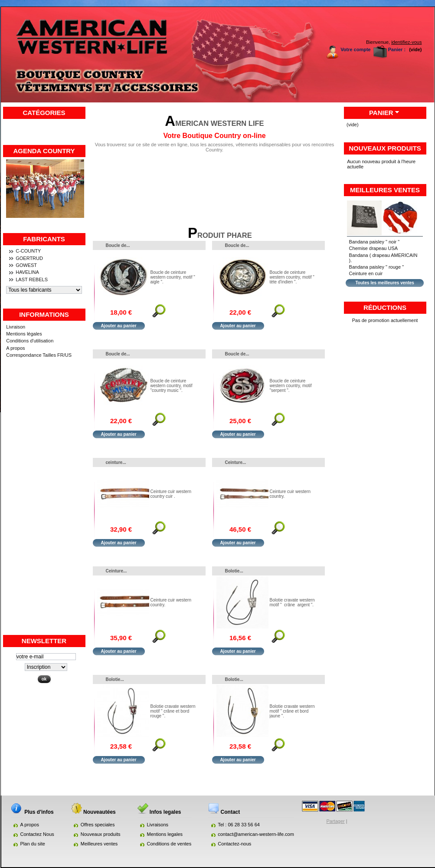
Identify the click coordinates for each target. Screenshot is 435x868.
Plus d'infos (159, 312)
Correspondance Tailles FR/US (39, 355)
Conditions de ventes (169, 844)
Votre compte (355, 49)
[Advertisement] (44, 504)
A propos (15, 348)
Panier (381, 113)
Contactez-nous (234, 844)
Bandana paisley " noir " (374, 242)
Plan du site (33, 844)
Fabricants (44, 239)
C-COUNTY (28, 251)
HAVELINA (27, 272)
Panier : (397, 49)
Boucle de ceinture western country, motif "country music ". (172, 386)
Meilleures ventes (385, 190)
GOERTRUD (29, 258)
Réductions (385, 307)
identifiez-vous (406, 42)
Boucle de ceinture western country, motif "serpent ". (291, 386)
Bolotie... (234, 571)
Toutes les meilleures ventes (384, 283)
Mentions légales (24, 334)
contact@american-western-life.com (256, 834)
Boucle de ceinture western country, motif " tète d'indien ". (292, 277)
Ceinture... (236, 462)
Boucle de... (118, 245)
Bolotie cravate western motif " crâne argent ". (292, 602)
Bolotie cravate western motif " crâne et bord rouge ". (173, 711)
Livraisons (158, 825)
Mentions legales (165, 834)
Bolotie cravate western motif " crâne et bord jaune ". (292, 711)
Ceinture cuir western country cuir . (171, 494)
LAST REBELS (32, 279)
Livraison (16, 327)
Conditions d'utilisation (30, 341)
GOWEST (26, 265)
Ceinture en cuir (366, 273)
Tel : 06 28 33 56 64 (239, 825)
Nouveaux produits (385, 148)
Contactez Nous (37, 834)
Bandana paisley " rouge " (376, 267)
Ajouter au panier (118, 326)
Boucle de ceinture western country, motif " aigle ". (173, 277)
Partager (336, 821)
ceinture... (116, 462)
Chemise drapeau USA (374, 248)
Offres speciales (98, 825)
